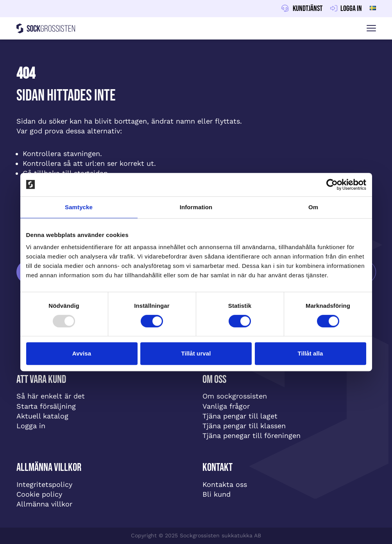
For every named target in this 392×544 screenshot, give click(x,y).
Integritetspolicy (44, 484)
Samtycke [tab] (79, 207)
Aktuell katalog (42, 416)
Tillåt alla (310, 353)
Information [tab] (196, 207)
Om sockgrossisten (235, 396)
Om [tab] (313, 207)
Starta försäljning (46, 406)
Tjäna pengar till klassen (244, 426)
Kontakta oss (225, 484)
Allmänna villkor (44, 504)
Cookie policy (39, 494)
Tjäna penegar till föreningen (251, 435)
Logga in (31, 426)
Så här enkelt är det (51, 396)
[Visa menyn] (371, 28)
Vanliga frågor (226, 406)
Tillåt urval (196, 353)
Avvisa (82, 353)
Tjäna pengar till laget (240, 416)
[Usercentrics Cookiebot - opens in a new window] (332, 185)
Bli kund (217, 494)
